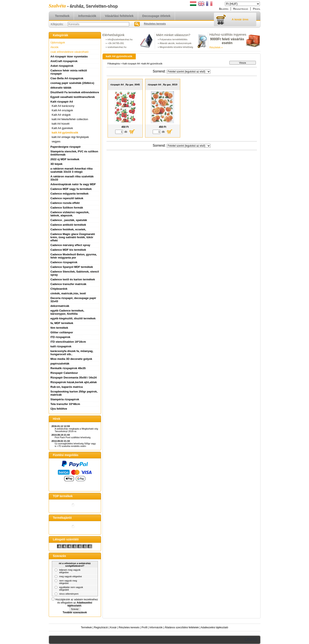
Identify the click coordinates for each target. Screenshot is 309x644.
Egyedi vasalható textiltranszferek (73, 97)
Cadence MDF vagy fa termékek (71, 189)
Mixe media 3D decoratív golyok (71, 359)
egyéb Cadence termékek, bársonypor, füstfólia (67, 312)
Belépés (224, 9)
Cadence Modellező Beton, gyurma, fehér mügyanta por (74, 256)
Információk (156, 627)
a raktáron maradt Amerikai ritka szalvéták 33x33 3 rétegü (71, 170)
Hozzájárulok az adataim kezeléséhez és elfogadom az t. (77, 603)
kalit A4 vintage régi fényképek (70, 137)
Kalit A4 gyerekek (62, 128)
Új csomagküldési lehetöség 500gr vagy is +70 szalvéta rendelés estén (75, 445)
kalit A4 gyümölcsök (65, 133)
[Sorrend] (189, 72)
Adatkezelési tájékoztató (214, 627)
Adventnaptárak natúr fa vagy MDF (73, 184)
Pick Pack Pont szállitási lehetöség (73, 437)
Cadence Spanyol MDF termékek (72, 267)
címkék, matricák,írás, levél (68, 293)
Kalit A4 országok (62, 110)
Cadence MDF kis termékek (68, 250)
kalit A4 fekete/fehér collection (70, 119)
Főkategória (114, 64)
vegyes (56, 141)
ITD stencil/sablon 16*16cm (68, 342)
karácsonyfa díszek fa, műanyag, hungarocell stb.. (72, 353)
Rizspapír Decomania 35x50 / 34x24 (73, 378)
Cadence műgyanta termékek (69, 194)
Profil (144, 627)
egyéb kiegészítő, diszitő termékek (73, 318)
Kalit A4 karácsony (63, 106)
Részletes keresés (129, 627)
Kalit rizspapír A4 (131, 64)
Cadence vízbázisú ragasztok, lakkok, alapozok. (70, 214)
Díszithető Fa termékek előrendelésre (75, 92)
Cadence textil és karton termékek (73, 279)
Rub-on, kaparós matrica (67, 387)
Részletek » (216, 47)
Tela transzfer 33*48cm (65, 404)
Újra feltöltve (59, 409)
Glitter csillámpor (62, 332)
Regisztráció (101, 627)
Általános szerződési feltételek (182, 627)
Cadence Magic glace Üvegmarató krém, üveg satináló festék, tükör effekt (73, 237)
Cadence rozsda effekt (65, 203)
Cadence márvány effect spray (70, 245)
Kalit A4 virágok (61, 115)
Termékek (86, 627)
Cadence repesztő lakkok (67, 198)
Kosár (113, 627)
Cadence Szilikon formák (67, 208)
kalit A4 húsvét (61, 124)
